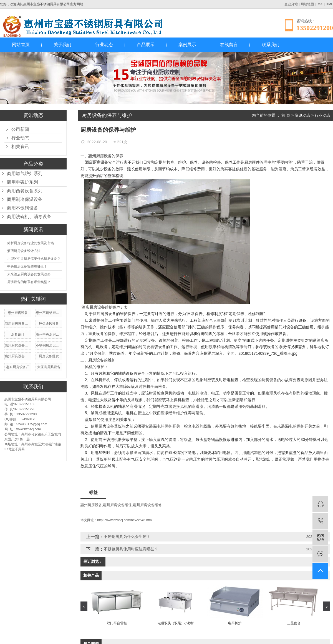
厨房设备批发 (49, 356)
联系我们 (271, 45)
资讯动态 (302, 115)
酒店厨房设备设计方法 (24, 251)
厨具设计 (18, 335)
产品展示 (146, 45)
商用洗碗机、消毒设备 (29, 217)
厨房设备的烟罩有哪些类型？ (29, 282)
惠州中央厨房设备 (49, 335)
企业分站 (291, 4)
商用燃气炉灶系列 (25, 174)
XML (330, 4)
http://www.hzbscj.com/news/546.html (125, 520)
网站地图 (307, 4)
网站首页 (21, 45)
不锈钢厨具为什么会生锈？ (127, 536)
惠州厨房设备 (18, 313)
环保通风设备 (49, 324)
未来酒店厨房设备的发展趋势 (29, 274)
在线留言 (229, 45)
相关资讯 (20, 147)
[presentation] (84, 606)
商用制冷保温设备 (25, 199)
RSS (320, 4)
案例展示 (187, 45)
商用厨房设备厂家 (18, 324)
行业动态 (104, 45)
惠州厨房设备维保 (117, 505)
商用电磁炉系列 (22, 182)
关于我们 (62, 45)
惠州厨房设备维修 (18, 345)
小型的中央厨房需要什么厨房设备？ (34, 259)
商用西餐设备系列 (25, 191)
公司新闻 (20, 129)
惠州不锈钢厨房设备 (49, 313)
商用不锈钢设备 (22, 208)
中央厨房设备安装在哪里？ (27, 266)
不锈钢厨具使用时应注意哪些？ (131, 549)
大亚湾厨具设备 (49, 367)
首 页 (286, 115)
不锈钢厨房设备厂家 (49, 345)
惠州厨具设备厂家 (18, 356)
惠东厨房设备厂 (18, 367)
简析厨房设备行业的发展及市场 (31, 243)
